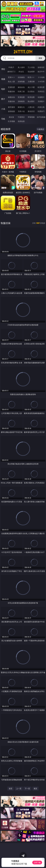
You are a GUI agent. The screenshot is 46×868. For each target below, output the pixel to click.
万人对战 (31, 67)
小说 (3, 109)
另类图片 (41, 101)
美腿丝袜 (11, 101)
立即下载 (37, 862)
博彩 (3, 69)
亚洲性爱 (11, 87)
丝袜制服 (21, 81)
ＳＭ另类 (41, 81)
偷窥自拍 (11, 97)
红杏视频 (11, 121)
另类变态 (41, 91)
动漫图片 (41, 97)
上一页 (19, 789)
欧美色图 (31, 97)
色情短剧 (21, 121)
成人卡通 (31, 87)
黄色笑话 (31, 111)
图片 (3, 99)
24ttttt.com (23, 52)
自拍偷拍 (21, 77)
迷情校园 (11, 111)
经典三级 (21, 91)
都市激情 (11, 107)
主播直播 (31, 81)
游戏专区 (41, 67)
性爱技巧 (41, 111)
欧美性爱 (41, 87)
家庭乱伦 (21, 107)
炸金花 (21, 72)
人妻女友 (31, 107)
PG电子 (11, 67)
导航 (3, 119)
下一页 (27, 789)
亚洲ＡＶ (11, 77)
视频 (3, 79)
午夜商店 (21, 117)
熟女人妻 (11, 81)
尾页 (35, 789)
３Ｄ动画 (41, 77)
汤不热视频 (41, 117)
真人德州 (21, 67)
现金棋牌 (31, 72)
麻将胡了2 (11, 72)
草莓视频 (31, 117)
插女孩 (11, 117)
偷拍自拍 (21, 87)
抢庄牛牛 (41, 72)
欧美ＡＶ (31, 77)
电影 (3, 89)
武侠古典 (41, 107)
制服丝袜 (11, 91)
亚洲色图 (21, 97)
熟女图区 (31, 101)
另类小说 (21, 111)
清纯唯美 (21, 101)
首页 (11, 789)
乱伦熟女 (31, 91)
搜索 (40, 58)
